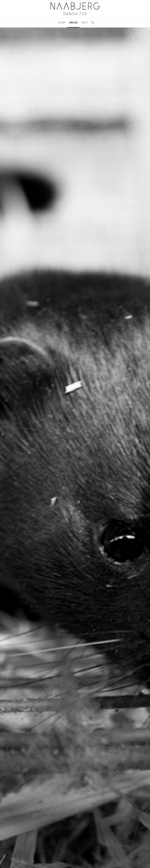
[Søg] (92, 22)
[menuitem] (62, 22)
